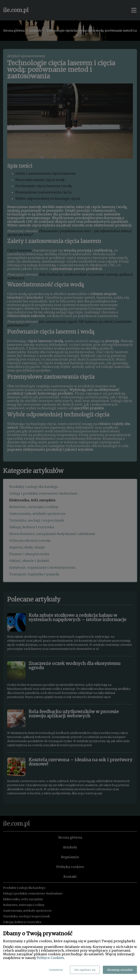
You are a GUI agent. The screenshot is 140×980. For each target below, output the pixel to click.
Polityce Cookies (50, 958)
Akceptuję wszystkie (120, 970)
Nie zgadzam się (85, 970)
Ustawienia (56, 970)
